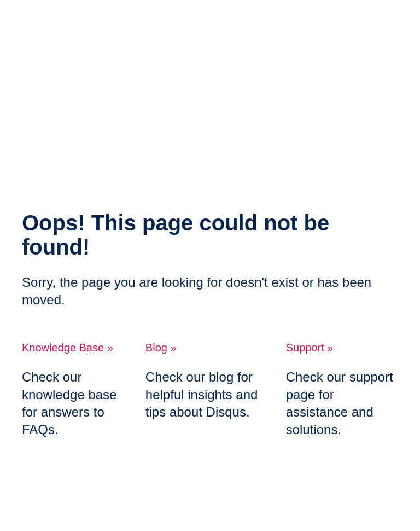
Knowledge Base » (68, 348)
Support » (310, 348)
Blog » (161, 348)
